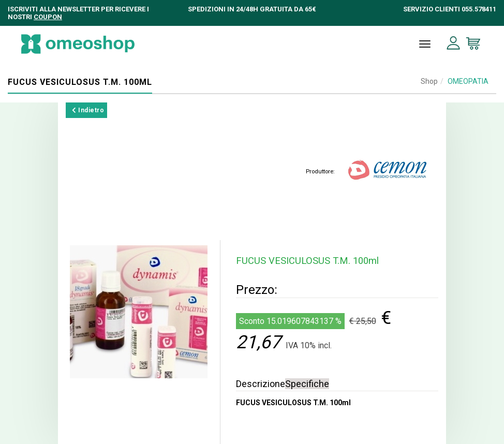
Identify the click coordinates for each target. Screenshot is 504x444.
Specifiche (307, 384)
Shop (429, 81)
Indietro (88, 110)
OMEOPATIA (468, 81)
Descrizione (261, 384)
